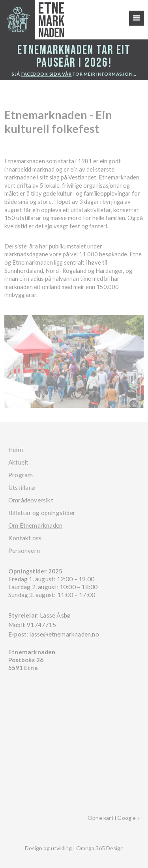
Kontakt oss (25, 538)
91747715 (41, 625)
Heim (16, 450)
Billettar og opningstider (42, 513)
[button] (137, 18)
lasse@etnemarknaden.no (64, 634)
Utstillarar (22, 487)
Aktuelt (18, 462)
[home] (32, 20)
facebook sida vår (47, 74)
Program (21, 475)
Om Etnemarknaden (35, 525)
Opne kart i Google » (114, 818)
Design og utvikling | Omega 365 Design (74, 848)
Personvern (24, 551)
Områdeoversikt (31, 500)
